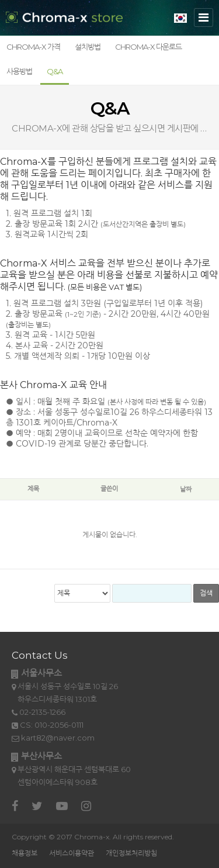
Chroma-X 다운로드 (148, 47)
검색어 (0, 478)
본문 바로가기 (0, 0)
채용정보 (25, 853)
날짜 (186, 489)
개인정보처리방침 (131, 853)
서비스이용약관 (72, 853)
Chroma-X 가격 (33, 47)
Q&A (55, 71)
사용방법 (19, 71)
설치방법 (88, 47)
